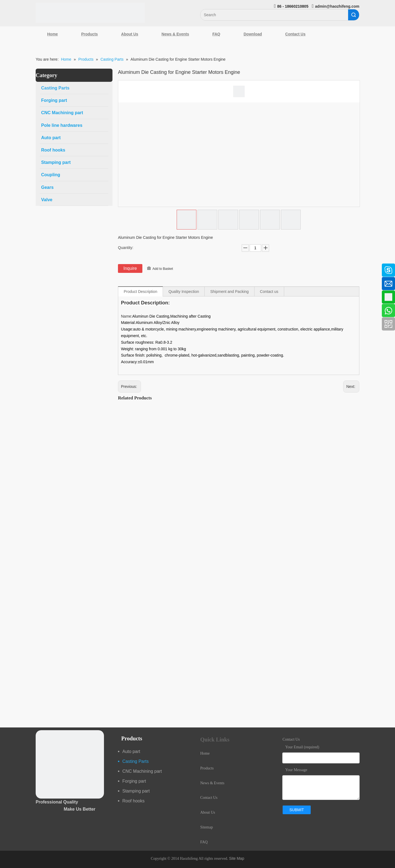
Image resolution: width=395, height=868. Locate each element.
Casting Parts (136, 761)
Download (253, 34)
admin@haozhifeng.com (337, 6)
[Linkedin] (7, 282)
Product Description (140, 292)
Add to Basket (163, 269)
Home (53, 34)
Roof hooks (133, 801)
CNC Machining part (142, 771)
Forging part (134, 781)
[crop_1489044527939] (70, 764)
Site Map (237, 858)
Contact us (269, 292)
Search (354, 15)
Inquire (130, 268)
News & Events (175, 34)
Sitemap (207, 827)
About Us (130, 34)
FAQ (216, 34)
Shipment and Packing (229, 292)
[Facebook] (7, 267)
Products (90, 34)
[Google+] (7, 296)
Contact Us (295, 34)
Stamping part (136, 791)
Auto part (131, 751)
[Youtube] (7, 311)
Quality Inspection (184, 292)
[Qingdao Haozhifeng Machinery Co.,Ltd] (90, 13)
